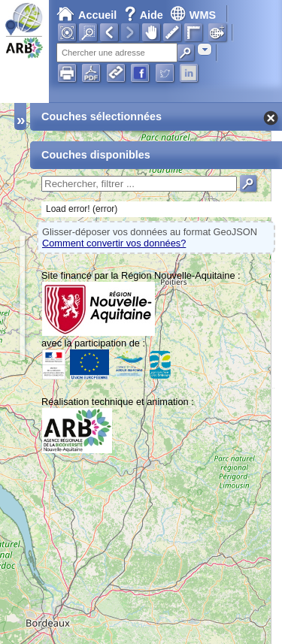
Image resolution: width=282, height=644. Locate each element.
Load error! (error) (82, 209)
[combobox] (205, 49)
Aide (145, 15)
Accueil (86, 15)
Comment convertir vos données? (114, 243)
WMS (193, 15)
